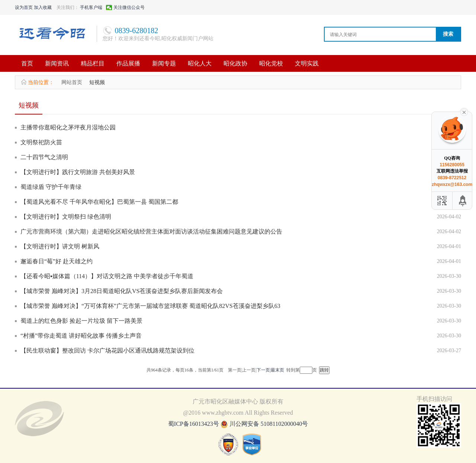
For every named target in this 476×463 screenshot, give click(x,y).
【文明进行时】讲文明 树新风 (60, 246)
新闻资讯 (57, 63)
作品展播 (128, 63)
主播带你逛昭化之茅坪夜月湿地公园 (68, 127)
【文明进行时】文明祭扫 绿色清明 (66, 217)
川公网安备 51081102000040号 (269, 424)
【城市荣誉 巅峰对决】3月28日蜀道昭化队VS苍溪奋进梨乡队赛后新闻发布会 (122, 291)
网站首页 (72, 82)
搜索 (448, 34)
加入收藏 (43, 7)
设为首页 (24, 7)
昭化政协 (235, 63)
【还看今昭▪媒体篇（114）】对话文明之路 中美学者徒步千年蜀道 (107, 276)
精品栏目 (93, 63)
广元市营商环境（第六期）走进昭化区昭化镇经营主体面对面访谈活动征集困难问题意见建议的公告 (151, 231)
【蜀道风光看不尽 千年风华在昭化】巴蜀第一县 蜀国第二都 (99, 202)
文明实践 (307, 63)
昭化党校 (271, 63)
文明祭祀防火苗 (41, 142)
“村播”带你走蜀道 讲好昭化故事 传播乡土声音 (81, 336)
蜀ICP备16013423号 (194, 424)
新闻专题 (164, 63)
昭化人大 (200, 63)
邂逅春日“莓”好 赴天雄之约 (57, 261)
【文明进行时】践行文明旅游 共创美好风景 (78, 172)
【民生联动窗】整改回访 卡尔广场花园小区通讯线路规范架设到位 (107, 351)
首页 (27, 63)
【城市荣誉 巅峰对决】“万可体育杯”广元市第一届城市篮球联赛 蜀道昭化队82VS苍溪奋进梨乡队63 (150, 306)
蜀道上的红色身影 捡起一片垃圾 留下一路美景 (81, 321)
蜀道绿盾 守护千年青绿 (51, 187)
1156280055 (452, 165)
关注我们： (68, 7)
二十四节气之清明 (44, 157)
